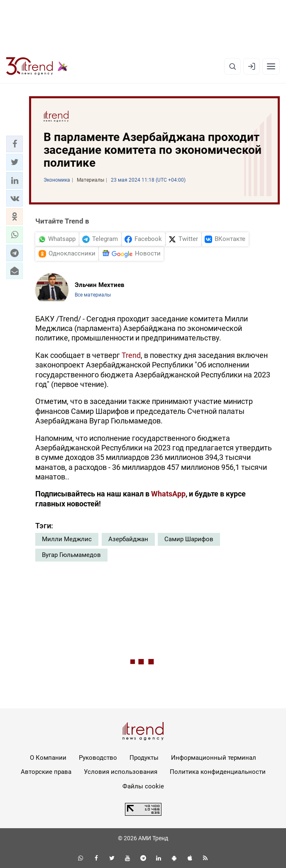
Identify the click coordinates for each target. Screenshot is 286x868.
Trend (131, 355)
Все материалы (93, 295)
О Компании (48, 758)
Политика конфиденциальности (218, 772)
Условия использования (121, 772)
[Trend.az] (37, 66)
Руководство (98, 758)
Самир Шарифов (189, 539)
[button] (15, 144)
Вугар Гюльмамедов (71, 555)
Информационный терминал (214, 758)
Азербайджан (128, 539)
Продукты (144, 758)
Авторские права (46, 772)
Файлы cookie (143, 786)
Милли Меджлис (67, 539)
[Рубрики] (271, 66)
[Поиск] (232, 66)
